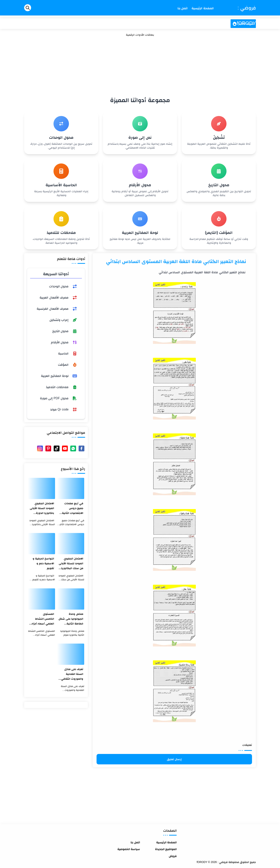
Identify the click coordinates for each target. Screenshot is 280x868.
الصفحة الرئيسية (166, 842)
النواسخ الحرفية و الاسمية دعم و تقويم (43, 563)
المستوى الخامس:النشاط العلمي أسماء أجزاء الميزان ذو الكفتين (43, 619)
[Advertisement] (140, 66)
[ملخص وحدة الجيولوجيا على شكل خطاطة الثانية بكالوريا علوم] (71, 599)
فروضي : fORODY (246, 15)
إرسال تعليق (174, 759)
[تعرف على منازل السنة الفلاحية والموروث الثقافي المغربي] (71, 654)
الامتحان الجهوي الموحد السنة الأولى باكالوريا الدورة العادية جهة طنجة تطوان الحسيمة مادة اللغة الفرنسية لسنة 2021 (42, 509)
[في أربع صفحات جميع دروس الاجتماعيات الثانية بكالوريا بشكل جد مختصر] (71, 488)
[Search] (28, 8)
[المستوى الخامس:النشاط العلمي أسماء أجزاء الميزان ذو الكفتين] (41, 599)
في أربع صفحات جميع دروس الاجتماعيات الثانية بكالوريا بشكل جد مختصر (73, 509)
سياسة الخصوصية (129, 849)
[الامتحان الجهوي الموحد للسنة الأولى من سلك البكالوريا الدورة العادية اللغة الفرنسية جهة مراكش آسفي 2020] (71, 544)
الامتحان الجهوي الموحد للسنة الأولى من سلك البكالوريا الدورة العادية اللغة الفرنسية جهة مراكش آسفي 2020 (71, 564)
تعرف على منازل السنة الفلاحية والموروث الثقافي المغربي (72, 674)
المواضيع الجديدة (166, 849)
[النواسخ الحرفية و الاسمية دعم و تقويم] (41, 544)
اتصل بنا (135, 842)
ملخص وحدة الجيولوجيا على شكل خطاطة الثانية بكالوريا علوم (71, 619)
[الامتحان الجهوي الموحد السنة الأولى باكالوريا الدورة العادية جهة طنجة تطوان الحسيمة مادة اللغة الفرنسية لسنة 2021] (41, 488)
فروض (173, 856)
